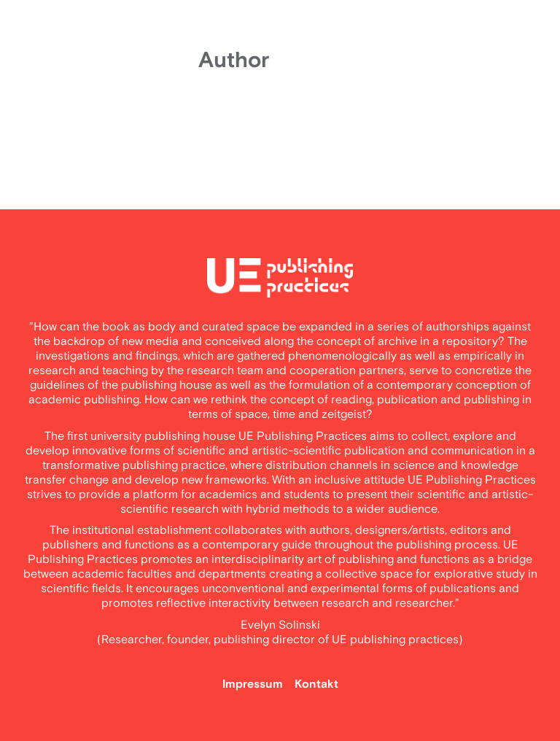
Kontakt (316, 684)
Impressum (253, 684)
